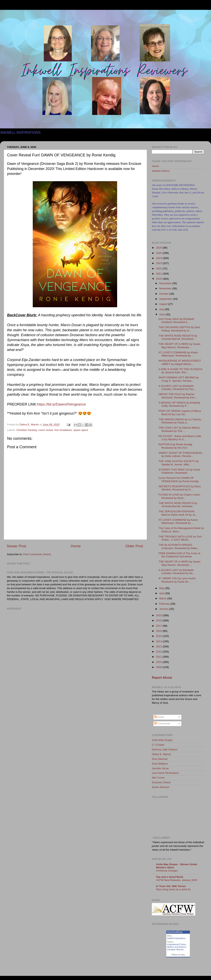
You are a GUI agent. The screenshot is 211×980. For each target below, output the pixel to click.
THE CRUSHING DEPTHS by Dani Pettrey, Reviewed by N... (179, 329)
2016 (159, 631)
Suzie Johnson (161, 787)
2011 (159, 657)
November (166, 288)
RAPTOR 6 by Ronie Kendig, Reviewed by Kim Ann (176, 446)
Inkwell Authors (161, 171)
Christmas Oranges (167, 871)
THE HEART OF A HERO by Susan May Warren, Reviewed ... (180, 346)
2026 (159, 248)
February (165, 604)
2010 (159, 662)
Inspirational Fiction (177, 944)
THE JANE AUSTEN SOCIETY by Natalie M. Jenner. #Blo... (179, 463)
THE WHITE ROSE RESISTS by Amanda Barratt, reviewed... (178, 505)
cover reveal (46, 430)
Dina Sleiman (160, 759)
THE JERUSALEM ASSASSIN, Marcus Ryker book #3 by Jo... (178, 513)
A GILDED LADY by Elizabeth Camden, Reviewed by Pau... (177, 387)
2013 (159, 646)
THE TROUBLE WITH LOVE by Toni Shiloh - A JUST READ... (180, 538)
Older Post (134, 546)
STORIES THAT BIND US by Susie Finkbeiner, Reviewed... (179, 471)
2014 (159, 641)
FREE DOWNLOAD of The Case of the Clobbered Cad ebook (179, 555)
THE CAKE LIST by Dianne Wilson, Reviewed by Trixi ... (179, 429)
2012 (159, 652)
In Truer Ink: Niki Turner (171, 886)
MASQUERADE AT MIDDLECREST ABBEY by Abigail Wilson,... (180, 362)
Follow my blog (178, 955)
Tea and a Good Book (170, 877)
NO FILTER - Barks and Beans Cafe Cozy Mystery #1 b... (180, 438)
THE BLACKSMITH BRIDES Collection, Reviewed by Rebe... (179, 546)
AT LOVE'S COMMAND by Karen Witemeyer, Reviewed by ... (178, 354)
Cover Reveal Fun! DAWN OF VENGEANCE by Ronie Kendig (179, 479)
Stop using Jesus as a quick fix (173, 889)
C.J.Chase (158, 745)
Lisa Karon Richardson (165, 773)
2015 (159, 636)
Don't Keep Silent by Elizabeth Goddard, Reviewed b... (176, 321)
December (166, 283)
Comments (162, 723)
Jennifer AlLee (160, 768)
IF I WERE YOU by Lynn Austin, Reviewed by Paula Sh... (177, 580)
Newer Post (17, 546)
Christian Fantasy (27, 430)
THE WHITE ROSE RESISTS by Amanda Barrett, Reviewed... (178, 337)
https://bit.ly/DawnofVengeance (61, 404)
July (162, 309)
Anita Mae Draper (162, 740)
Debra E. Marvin (162, 754)
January (164, 609)
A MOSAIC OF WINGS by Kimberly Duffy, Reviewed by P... (179, 404)
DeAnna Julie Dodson (165, 749)
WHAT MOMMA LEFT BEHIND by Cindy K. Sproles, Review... (179, 379)
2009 (159, 667)
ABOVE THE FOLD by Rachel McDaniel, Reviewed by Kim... (178, 396)
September (166, 299)
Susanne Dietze (161, 782)
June (162, 314)
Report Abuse (162, 678)
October (164, 294)
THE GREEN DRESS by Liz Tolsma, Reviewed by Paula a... (180, 421)
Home (76, 546)
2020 (159, 279)
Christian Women (176, 949)
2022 (159, 269)
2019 (159, 615)
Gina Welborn (160, 764)
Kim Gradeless (63, 430)
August (164, 304)
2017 (159, 626)
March (163, 598)
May (162, 588)
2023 (159, 263)
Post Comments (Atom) (37, 554)
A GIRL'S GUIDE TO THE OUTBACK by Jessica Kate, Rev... (181, 371)
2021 (159, 274)
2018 (159, 620)
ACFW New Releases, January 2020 (177, 880)
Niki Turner (158, 778)
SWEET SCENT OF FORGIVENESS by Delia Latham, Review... (180, 454)
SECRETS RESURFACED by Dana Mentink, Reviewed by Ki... (180, 488)
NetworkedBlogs (175, 932)
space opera (81, 430)
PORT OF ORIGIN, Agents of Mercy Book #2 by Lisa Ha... (180, 413)
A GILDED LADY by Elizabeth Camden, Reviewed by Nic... (177, 572)
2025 (159, 253)
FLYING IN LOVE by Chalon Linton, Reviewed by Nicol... (180, 496)
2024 (159, 258)
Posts (159, 717)
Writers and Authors (177, 947)
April (162, 593)
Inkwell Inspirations (176, 938)
